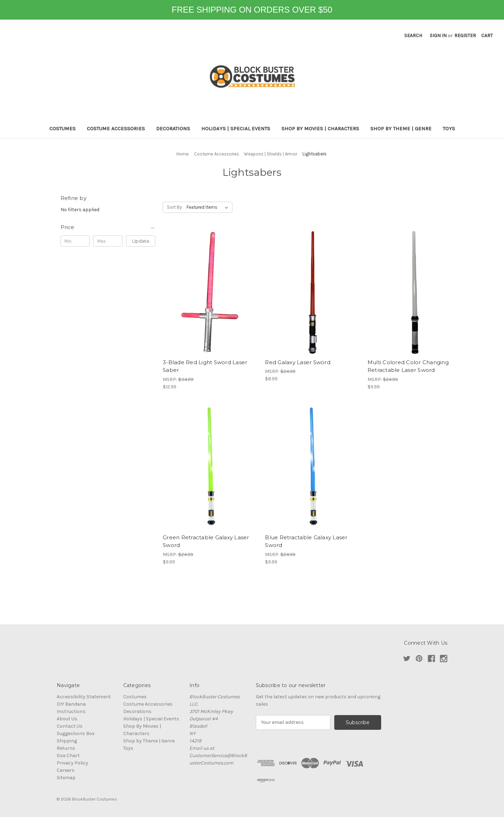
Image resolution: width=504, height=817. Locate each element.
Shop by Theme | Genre (401, 129)
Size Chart (68, 756)
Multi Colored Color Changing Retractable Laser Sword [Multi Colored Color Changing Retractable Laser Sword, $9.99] (408, 366)
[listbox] (209, 207)
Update (141, 241)
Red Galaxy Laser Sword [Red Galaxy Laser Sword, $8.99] (298, 362)
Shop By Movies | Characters (320, 129)
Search (413, 36)
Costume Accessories (116, 129)
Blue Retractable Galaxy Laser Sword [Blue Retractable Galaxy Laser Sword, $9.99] (306, 541)
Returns (66, 748)
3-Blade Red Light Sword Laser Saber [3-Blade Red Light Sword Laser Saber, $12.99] (205, 366)
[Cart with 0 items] (487, 36)
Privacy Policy (72, 763)
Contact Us (70, 726)
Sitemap (66, 778)
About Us (67, 719)
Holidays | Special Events (236, 129)
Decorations (173, 129)
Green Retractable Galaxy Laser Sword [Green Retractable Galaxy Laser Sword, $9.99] (206, 541)
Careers (66, 770)
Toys (449, 129)
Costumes (62, 129)
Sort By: (175, 207)
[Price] (108, 227)
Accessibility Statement (84, 697)
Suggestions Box (76, 733)
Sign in (438, 36)
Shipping (67, 741)
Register (465, 36)
